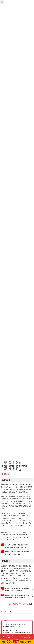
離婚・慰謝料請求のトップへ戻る (19, 604)
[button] (9, 637)
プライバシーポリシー (7, 612)
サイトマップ (5, 615)
